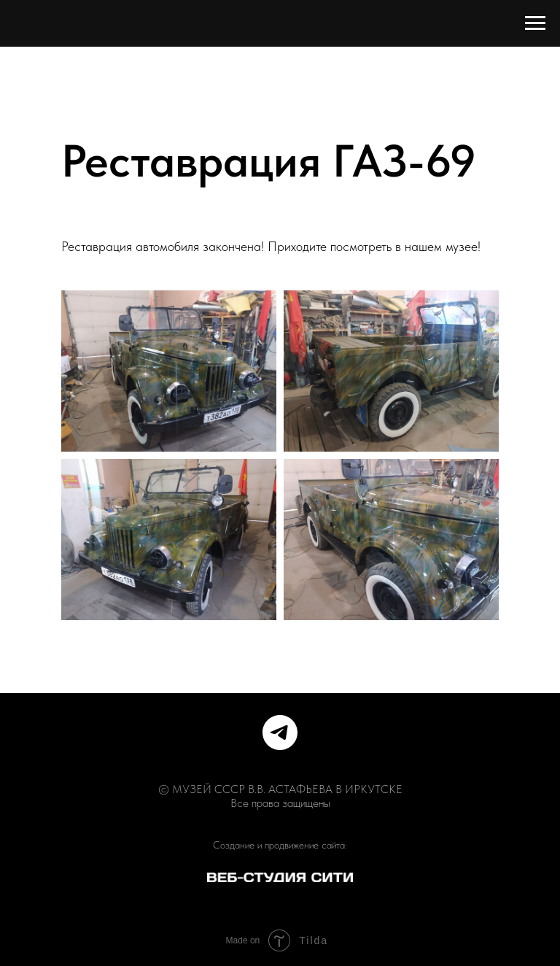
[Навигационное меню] (535, 23)
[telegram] (280, 733)
